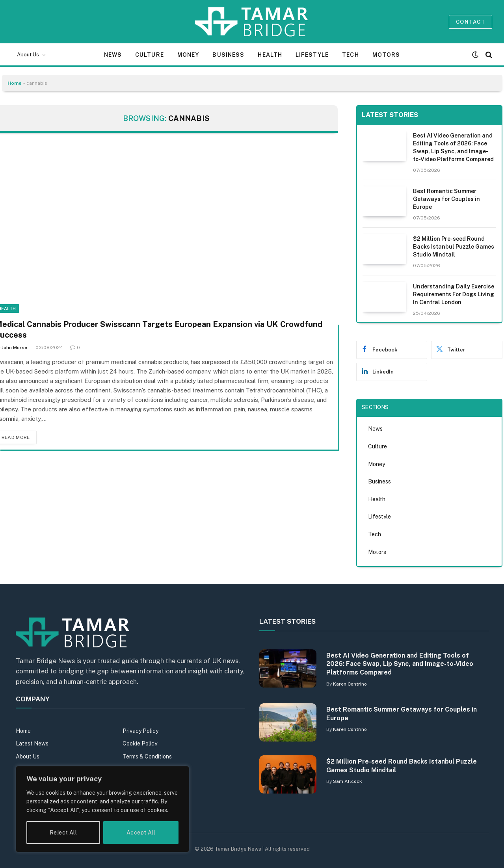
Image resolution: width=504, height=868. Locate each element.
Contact (471, 22)
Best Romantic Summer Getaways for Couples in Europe (446, 199)
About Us (28, 55)
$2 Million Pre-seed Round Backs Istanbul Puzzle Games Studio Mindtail (454, 247)
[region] (102, 809)
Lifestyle (312, 55)
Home (15, 83)
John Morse (14, 348)
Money (188, 55)
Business (228, 55)
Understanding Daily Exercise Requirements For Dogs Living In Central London (454, 294)
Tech (350, 55)
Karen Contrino (350, 684)
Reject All (63, 833)
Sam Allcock (348, 781)
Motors (386, 55)
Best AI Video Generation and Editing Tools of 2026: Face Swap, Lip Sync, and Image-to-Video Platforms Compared (453, 147)
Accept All (141, 833)
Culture (150, 55)
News (113, 55)
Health (270, 55)
